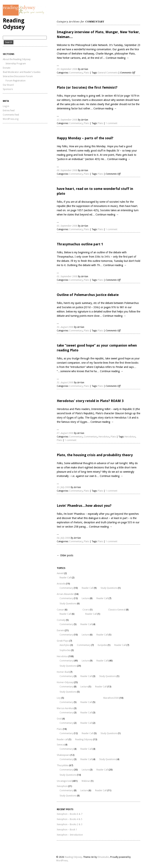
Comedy (61, 620)
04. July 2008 (63, 538)
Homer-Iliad (63, 672)
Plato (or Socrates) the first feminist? (87, 87)
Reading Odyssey (14, 24)
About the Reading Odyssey (17, 59)
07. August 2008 (65, 433)
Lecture (85, 598)
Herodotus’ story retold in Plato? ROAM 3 (90, 401)
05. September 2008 (67, 226)
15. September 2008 (67, 120)
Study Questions (109, 588)
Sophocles (65, 650)
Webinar (86, 781)
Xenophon (62, 786)
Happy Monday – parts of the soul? (85, 138)
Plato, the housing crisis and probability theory (95, 455)
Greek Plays (63, 641)
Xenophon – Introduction (70, 835)
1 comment (111, 123)
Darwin (60, 630)
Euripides (102, 645)
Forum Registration (16, 81)
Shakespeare (63, 755)
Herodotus (104, 437)
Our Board (8, 85)
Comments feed (11, 115)
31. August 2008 (65, 327)
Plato (86, 73)
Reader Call (65, 578)
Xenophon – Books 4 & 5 (70, 819)
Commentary (76, 73)
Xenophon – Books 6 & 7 (70, 814)
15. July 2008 (63, 487)
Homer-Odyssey (65, 682)
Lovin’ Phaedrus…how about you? (84, 506)
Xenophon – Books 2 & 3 (70, 824)
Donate (7, 68)
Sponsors (8, 89)
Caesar (60, 610)
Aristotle (61, 584)
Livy (59, 698)
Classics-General (117, 610)
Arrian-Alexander (65, 594)
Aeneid (60, 573)
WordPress (62, 861)
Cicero (86, 610)
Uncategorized (64, 781)
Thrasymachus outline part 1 (80, 244)
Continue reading (117, 58)
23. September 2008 (67, 69)
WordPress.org (11, 119)
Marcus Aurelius (65, 708)
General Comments (108, 73)
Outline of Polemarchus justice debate (88, 295)
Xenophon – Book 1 (67, 830)
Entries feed (9, 111)
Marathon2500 (111, 698)
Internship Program (16, 64)
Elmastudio (103, 857)
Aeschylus (65, 645)
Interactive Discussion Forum (18, 76)
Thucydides (63, 765)
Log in (6, 106)
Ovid (59, 719)
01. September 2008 (67, 276)
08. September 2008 (67, 170)
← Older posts (65, 555)
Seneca (60, 745)
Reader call (62, 739)
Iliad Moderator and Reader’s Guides (22, 72)
